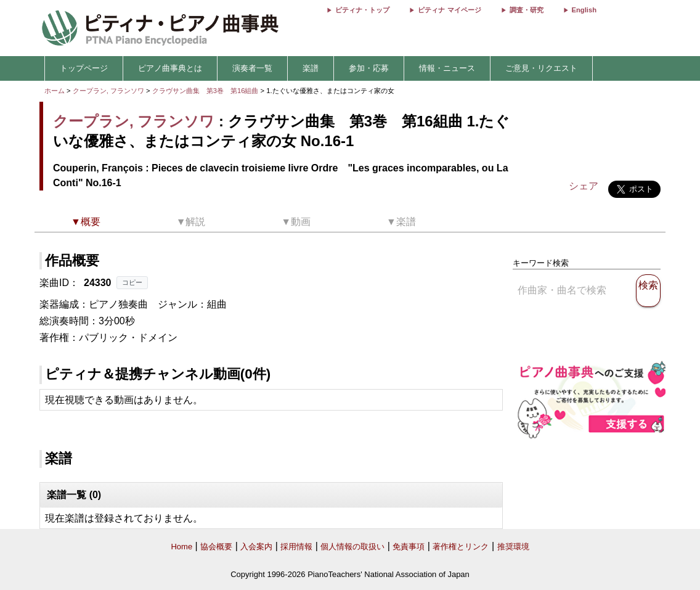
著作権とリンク (461, 547)
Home (181, 547)
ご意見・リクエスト (541, 68)
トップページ (84, 68)
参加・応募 (369, 68)
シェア (584, 186)
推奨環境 (513, 547)
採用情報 (296, 547)
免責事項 (409, 547)
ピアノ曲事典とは (170, 68)
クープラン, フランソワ (108, 91)
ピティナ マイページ (449, 10)
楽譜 (311, 68)
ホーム (55, 91)
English (584, 10)
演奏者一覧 (252, 68)
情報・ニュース (447, 68)
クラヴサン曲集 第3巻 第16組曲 (206, 91)
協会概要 (216, 547)
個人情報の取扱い (352, 547)
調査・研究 (527, 10)
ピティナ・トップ (362, 10)
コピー (132, 282)
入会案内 (256, 547)
